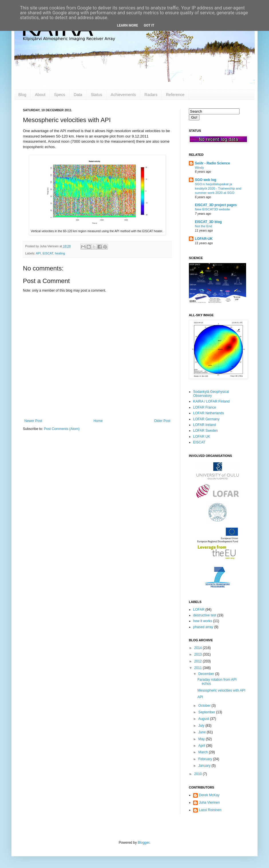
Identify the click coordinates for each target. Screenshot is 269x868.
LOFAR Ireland (204, 425)
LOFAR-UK (204, 239)
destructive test (205, 615)
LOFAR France (205, 407)
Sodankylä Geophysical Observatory (211, 394)
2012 (199, 661)
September (207, 712)
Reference (175, 95)
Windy (199, 168)
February (206, 759)
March (204, 752)
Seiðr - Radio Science (212, 163)
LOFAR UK (202, 437)
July (202, 726)
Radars (151, 95)
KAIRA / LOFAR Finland (211, 401)
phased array (203, 627)
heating (60, 253)
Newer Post (33, 421)
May (202, 739)
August (204, 719)
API (38, 253)
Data (78, 95)
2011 (199, 668)
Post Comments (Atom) (62, 429)
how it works (203, 621)
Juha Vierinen (209, 803)
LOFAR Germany (206, 419)
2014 (199, 648)
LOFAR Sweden (205, 431)
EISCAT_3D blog (208, 222)
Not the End (203, 226)
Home (98, 421)
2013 (199, 654)
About (40, 95)
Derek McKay (209, 795)
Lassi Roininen (210, 810)
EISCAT (48, 253)
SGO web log (206, 180)
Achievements (123, 95)
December (207, 674)
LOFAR (199, 610)
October (205, 706)
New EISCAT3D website (212, 209)
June (202, 732)
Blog (22, 95)
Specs (60, 95)
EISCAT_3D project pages (216, 205)
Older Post (162, 421)
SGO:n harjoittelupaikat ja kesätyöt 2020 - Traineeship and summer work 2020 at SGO (218, 188)
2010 (199, 774)
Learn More (128, 25)
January (205, 766)
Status (96, 95)
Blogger (144, 843)
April (202, 746)
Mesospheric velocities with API (221, 690)
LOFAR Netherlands (208, 413)
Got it (149, 25)
